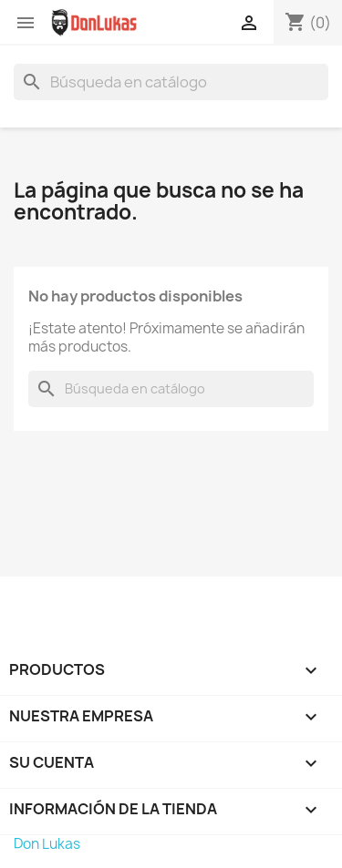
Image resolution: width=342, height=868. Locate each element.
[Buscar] (171, 82)
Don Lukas (47, 844)
